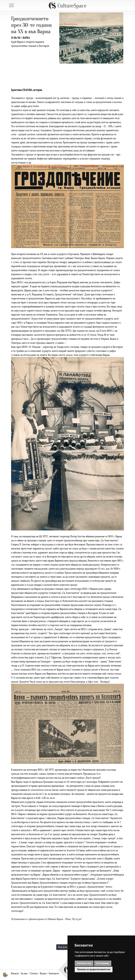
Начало (15, 973)
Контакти (54, 973)
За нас (24, 973)
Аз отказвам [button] (103, 963)
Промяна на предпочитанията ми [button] (94, 969)
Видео (43, 973)
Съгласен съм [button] (84, 963)
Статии (34, 973)
